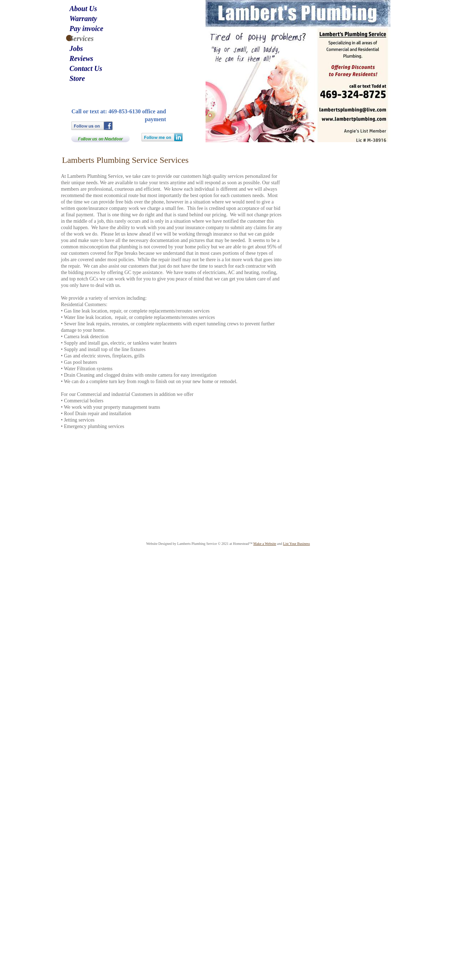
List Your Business (297, 544)
